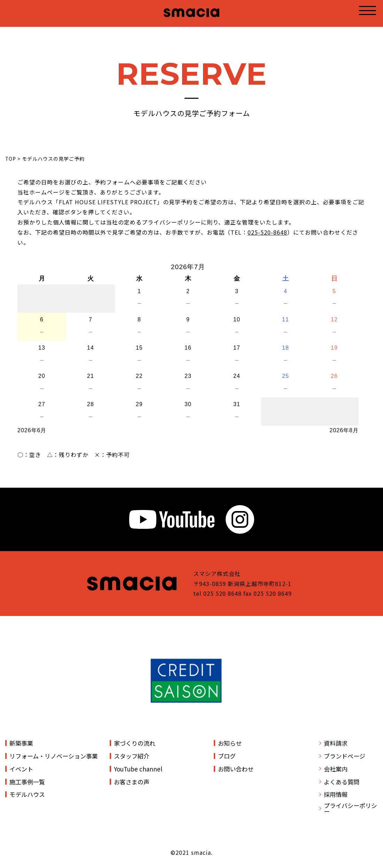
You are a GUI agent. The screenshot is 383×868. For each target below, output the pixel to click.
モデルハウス (27, 794)
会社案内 (336, 769)
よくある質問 (342, 782)
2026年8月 (344, 430)
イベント (21, 769)
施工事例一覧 (27, 782)
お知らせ (230, 743)
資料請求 (336, 743)
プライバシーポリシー (350, 808)
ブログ (227, 756)
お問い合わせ (236, 769)
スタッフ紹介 (132, 756)
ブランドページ (345, 756)
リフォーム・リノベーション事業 (54, 756)
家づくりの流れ (135, 743)
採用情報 (336, 794)
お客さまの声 (132, 782)
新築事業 (21, 743)
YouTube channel (138, 769)
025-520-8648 (267, 232)
